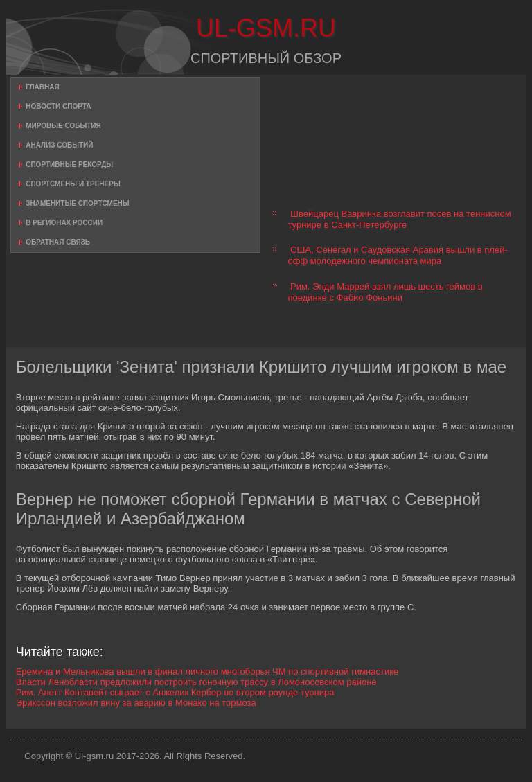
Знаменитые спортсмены (77, 203)
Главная (43, 87)
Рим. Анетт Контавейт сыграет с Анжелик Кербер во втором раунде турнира (175, 692)
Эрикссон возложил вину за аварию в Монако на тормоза (136, 703)
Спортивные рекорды (69, 165)
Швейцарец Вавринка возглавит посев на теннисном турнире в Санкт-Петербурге (399, 219)
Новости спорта (58, 106)
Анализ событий (59, 145)
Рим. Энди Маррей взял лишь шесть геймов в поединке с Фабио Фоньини (385, 292)
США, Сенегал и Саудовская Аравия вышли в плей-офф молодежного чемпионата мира (397, 255)
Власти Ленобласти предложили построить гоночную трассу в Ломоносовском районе (196, 682)
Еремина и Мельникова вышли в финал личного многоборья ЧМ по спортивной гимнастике (207, 672)
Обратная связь (58, 242)
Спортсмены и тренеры (73, 184)
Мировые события (63, 126)
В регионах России (64, 223)
